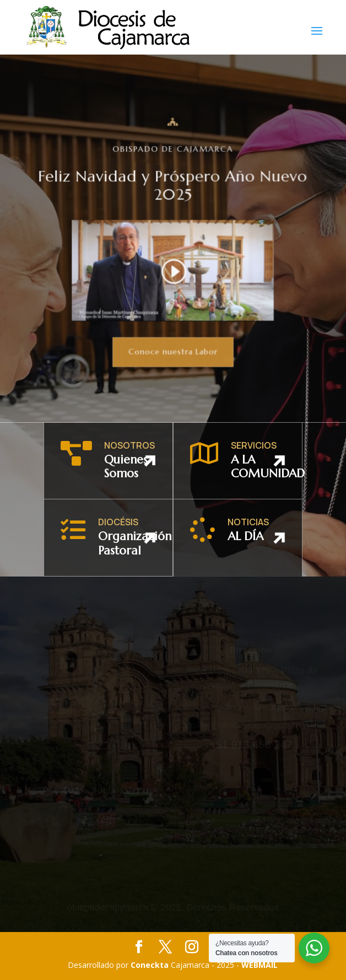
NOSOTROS (129, 445)
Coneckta (151, 965)
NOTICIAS (248, 522)
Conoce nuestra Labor (173, 351)
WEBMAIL (259, 965)
